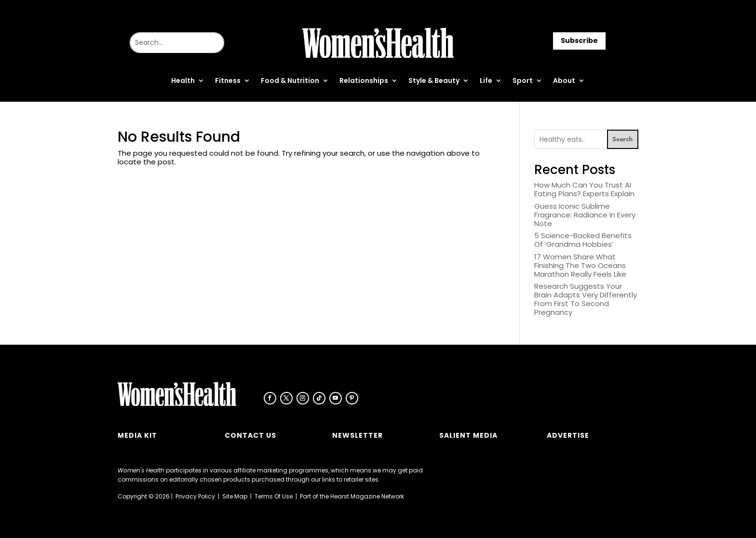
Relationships (364, 81)
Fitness (228, 81)
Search (622, 140)
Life (486, 81)
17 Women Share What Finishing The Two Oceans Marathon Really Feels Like (580, 265)
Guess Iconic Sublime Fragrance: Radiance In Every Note (585, 215)
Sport (523, 81)
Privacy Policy (195, 496)
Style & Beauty (434, 81)
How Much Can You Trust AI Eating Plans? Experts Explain (584, 189)
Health (183, 81)
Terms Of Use (274, 496)
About (564, 81)
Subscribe (579, 40)
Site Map (235, 496)
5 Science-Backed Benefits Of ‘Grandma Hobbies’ (583, 240)
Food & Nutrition (290, 81)
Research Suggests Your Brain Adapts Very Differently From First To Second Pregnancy (586, 299)
